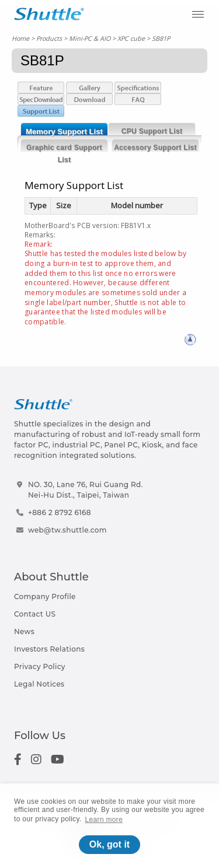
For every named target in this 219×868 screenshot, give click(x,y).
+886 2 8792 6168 (60, 512)
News (24, 631)
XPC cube (131, 38)
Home (20, 38)
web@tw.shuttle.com (67, 530)
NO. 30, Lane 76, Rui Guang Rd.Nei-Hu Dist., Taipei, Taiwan (86, 490)
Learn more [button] (104, 820)
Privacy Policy (40, 666)
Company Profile (45, 596)
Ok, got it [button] (109, 844)
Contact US (35, 614)
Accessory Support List (155, 148)
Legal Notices (39, 684)
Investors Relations (49, 649)
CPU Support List (152, 131)
